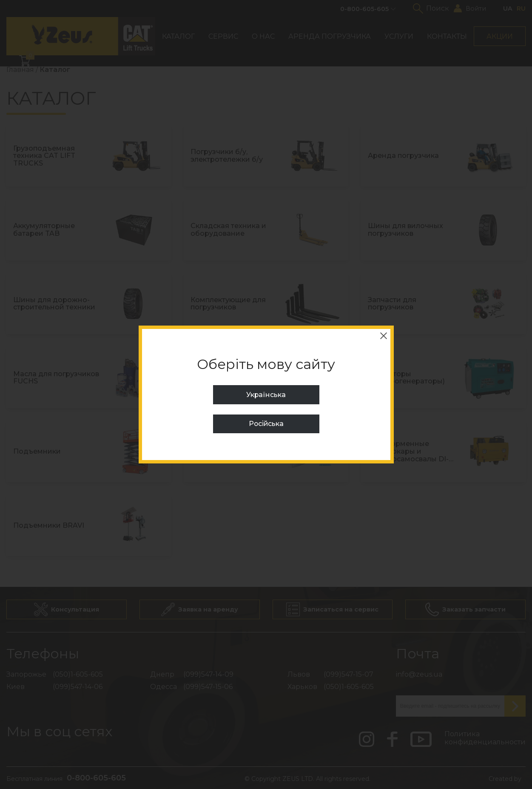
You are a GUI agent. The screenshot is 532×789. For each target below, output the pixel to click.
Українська (266, 395)
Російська (266, 424)
